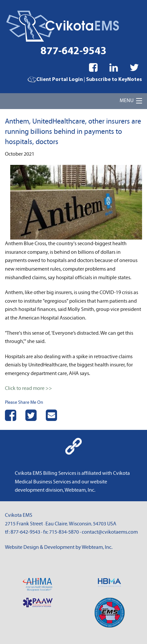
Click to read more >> (29, 388)
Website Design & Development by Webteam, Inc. (59, 547)
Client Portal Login (55, 80)
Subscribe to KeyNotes (114, 80)
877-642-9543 (73, 52)
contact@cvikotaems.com (110, 532)
